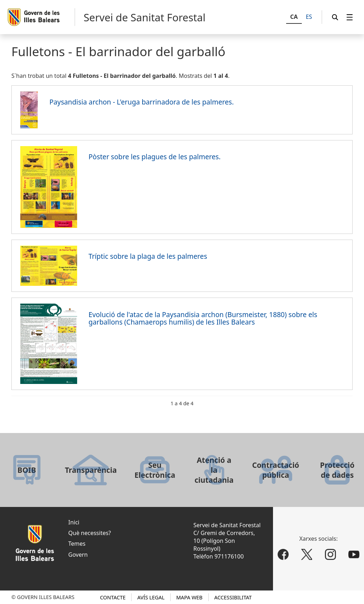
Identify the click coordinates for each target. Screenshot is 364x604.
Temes (77, 544)
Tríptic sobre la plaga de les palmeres (148, 256)
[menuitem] (350, 17)
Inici (74, 522)
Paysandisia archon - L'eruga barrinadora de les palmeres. (142, 102)
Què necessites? (90, 533)
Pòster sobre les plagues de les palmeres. (155, 157)
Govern (78, 555)
